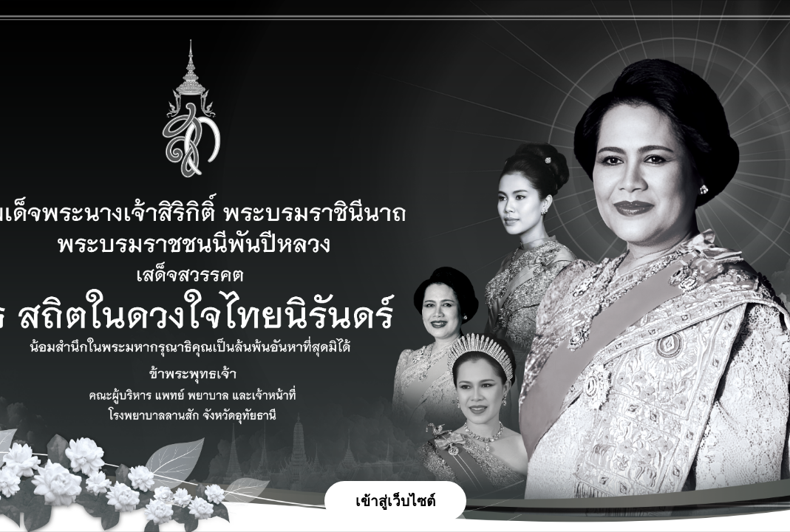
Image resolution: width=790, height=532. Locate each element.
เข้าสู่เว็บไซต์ (395, 501)
